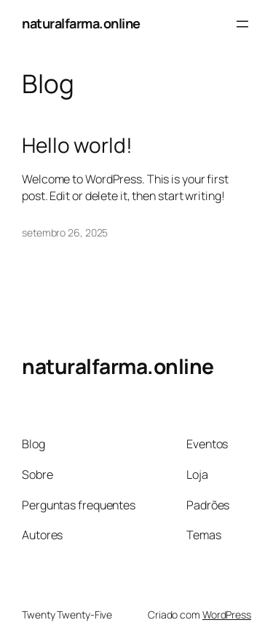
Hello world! (77, 146)
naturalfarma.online (81, 23)
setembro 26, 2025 (65, 232)
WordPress (227, 615)
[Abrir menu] (242, 24)
